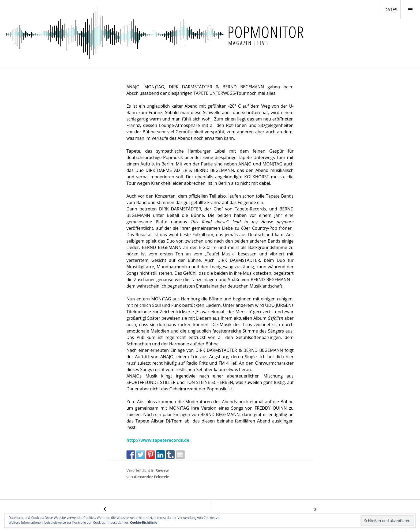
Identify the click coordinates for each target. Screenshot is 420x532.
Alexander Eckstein (152, 477)
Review (162, 470)
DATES (392, 9)
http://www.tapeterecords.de (158, 440)
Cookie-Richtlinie (144, 522)
